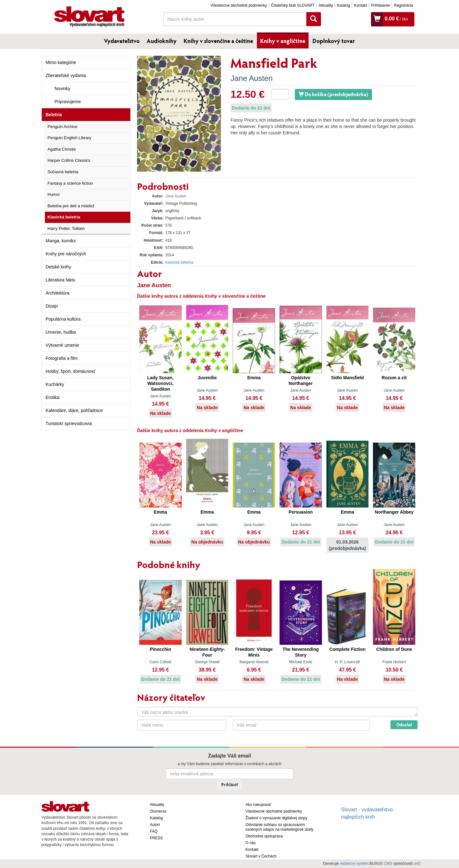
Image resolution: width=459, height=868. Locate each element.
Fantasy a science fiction (70, 183)
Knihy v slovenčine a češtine (218, 41)
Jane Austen (251, 78)
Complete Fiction (347, 649)
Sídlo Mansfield (348, 378)
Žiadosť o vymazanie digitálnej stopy (276, 818)
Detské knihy (58, 267)
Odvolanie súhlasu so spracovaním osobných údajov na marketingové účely (279, 827)
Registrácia (404, 5)
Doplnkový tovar (334, 41)
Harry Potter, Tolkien (66, 228)
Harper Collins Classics (69, 160)
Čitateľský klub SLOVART (293, 5)
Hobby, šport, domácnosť (70, 371)
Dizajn (52, 306)
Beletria (54, 115)
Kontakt (361, 5)
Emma (254, 378)
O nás (251, 843)
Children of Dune (394, 649)
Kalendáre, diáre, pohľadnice (74, 410)
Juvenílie (207, 378)
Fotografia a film (62, 358)
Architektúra (58, 293)
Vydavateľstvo (122, 41)
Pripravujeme (68, 102)
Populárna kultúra (63, 319)
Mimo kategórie (61, 62)
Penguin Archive (62, 127)
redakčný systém (354, 864)
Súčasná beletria (63, 172)
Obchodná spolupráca (264, 836)
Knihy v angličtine (283, 41)
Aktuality (326, 5)
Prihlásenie (380, 5)
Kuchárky (55, 384)
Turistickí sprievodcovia (69, 423)
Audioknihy (162, 41)
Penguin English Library (69, 138)
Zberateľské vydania (66, 75)
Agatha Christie (62, 149)
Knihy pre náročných (66, 254)
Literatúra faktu (60, 280)
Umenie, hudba (61, 332)
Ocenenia (158, 811)
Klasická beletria (64, 217)
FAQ (154, 831)
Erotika (53, 397)
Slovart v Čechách (261, 856)
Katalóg (343, 5)
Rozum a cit (394, 378)
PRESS (156, 838)
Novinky (62, 89)
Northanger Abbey (394, 512)
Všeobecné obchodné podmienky (239, 5)
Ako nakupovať (258, 805)
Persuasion (301, 512)
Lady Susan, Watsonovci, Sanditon (160, 383)
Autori (155, 825)
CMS (388, 864)
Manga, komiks (61, 241)
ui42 (417, 864)
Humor (54, 194)
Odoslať (404, 725)
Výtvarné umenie (62, 345)
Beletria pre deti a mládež (71, 206)
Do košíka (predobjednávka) (333, 94)
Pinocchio (160, 649)
